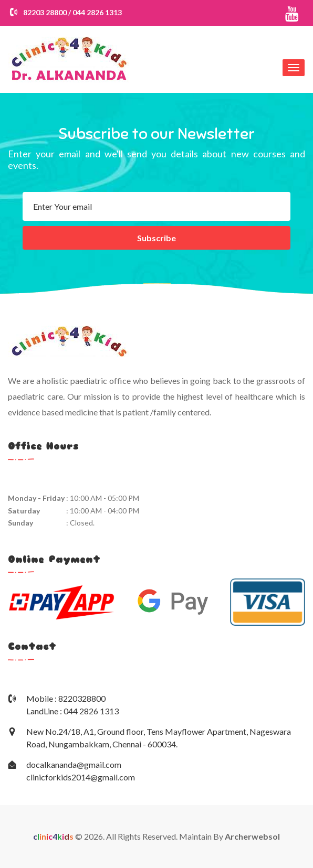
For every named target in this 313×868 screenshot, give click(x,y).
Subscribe (156, 238)
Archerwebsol (252, 836)
